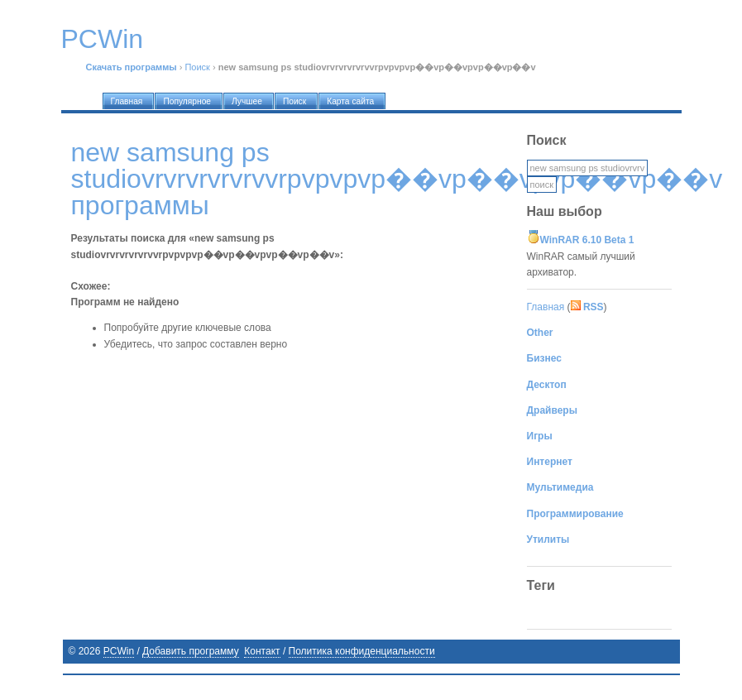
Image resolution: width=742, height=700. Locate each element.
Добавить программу (191, 651)
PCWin (119, 651)
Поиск (197, 67)
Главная (546, 307)
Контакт (262, 651)
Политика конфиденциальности (362, 651)
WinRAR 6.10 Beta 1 (587, 240)
